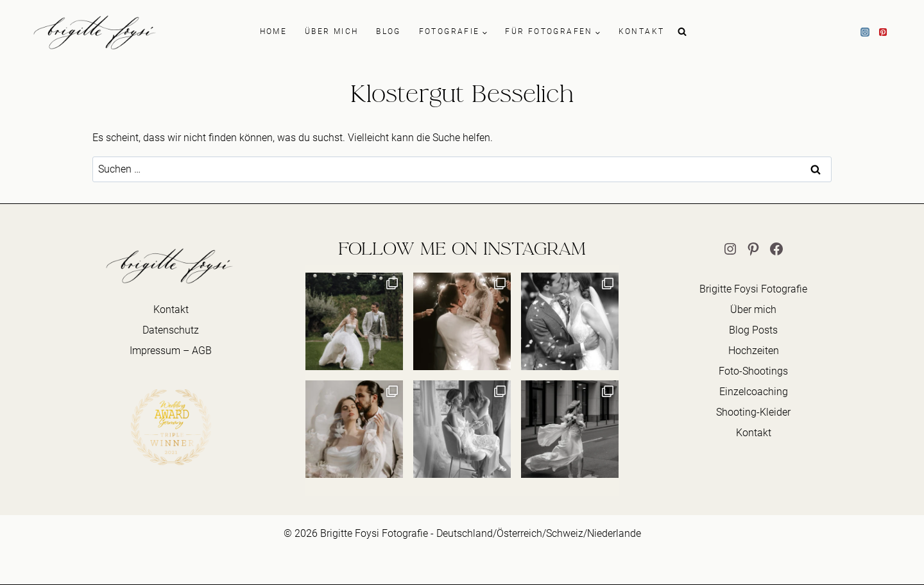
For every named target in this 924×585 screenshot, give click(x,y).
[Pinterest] (883, 32)
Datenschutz (171, 330)
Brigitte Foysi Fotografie (753, 289)
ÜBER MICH (332, 31)
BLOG (389, 31)
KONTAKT (642, 31)
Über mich (753, 309)
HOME (274, 31)
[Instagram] (865, 32)
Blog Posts (753, 330)
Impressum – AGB (171, 351)
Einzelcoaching (754, 392)
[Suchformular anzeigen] (682, 32)
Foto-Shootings (753, 371)
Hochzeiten (754, 351)
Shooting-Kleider (753, 412)
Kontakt (171, 309)
